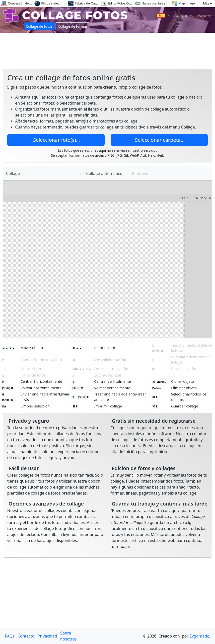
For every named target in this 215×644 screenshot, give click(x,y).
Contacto (26, 636)
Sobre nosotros (68, 636)
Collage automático (104, 173)
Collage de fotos (39, 26)
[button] (45, 173)
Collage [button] (13, 173)
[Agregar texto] (33, 173)
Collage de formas (73, 26)
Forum (203, 15)
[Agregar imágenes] (28, 173)
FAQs (10, 636)
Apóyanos (183, 15)
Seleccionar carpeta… (159, 140)
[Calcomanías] (38, 173)
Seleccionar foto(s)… (56, 140)
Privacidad (47, 636)
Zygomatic (199, 636)
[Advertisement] (107, 49)
